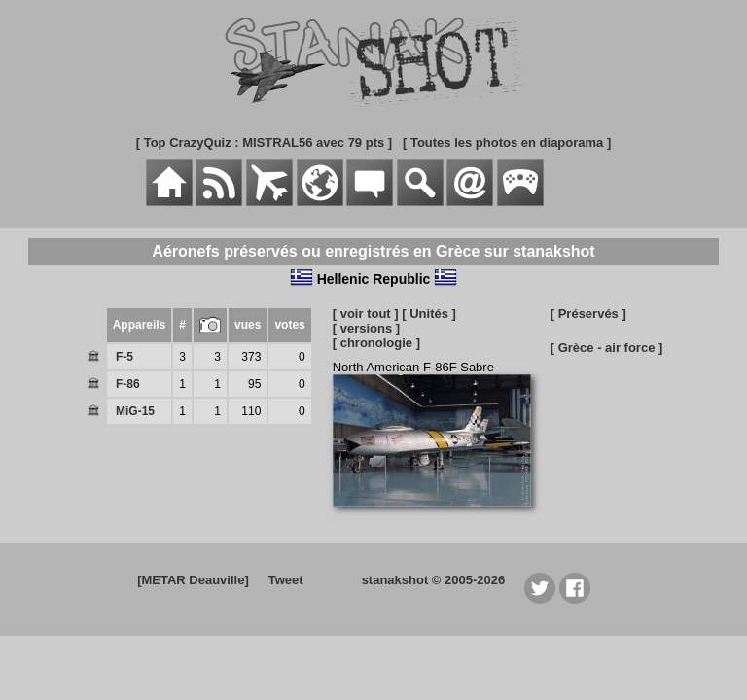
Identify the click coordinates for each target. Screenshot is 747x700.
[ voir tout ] (366, 314)
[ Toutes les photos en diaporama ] (507, 142)
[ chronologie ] (376, 343)
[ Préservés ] (588, 314)
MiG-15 (135, 411)
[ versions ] (366, 328)
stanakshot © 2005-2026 (434, 580)
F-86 (128, 384)
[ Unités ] (429, 314)
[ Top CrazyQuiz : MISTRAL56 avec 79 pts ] (264, 142)
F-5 (124, 357)
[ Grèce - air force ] (607, 348)
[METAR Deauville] (193, 580)
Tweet (286, 580)
